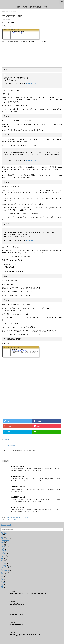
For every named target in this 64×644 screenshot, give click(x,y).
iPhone (3, 536)
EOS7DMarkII (5, 571)
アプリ (4, 541)
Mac (2, 537)
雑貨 (2, 588)
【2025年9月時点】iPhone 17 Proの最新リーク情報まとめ (28, 594)
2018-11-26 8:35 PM (8, 448)
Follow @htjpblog (7, 525)
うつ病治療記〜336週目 (17, 614)
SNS (2, 558)
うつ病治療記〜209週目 (18, 476)
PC (2, 543)
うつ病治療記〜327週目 (17, 625)
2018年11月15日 (31, 240)
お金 (2, 561)
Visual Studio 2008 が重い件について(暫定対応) (18, 517)
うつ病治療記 (6, 439)
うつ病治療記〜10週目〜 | (10, 445)
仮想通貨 (4, 564)
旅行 (2, 580)
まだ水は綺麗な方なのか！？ (18, 604)
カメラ (3, 569)
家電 (2, 577)
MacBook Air (5, 539)
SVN (3, 548)
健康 (2, 574)
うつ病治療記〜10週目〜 (12, 519)
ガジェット (4, 572)
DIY (2, 535)
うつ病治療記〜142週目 (18, 466)
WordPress (5, 533)
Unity (3, 549)
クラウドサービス (6, 552)
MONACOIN (6, 566)
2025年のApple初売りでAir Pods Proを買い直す (25, 635)
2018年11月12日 (31, 84)
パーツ (4, 555)
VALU (3, 562)
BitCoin (4, 565)
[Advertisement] (32, 374)
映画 (2, 581)
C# (3, 544)
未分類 (3, 583)
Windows (4, 551)
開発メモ (4, 557)
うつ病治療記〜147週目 (18, 497)
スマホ (4, 554)
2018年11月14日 (31, 161)
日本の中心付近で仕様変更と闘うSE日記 (32, 7)
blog (2, 532)
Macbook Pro (5, 540)
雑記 (2, 586)
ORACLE (4, 547)
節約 (2, 584)
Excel (3, 545)
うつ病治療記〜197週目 (18, 487)
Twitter (4, 559)
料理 (2, 578)
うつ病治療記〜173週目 (18, 507)
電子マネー (5, 568)
